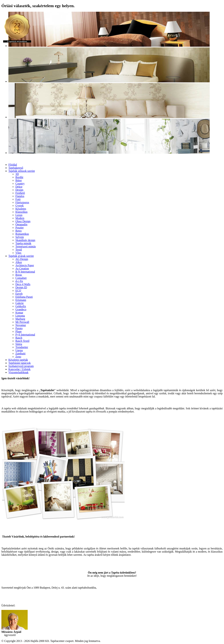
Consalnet (21, 278)
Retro (19, 231)
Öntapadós (21, 224)
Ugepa (19, 350)
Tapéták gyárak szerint (21, 256)
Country (20, 184)
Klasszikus (21, 212)
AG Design (22, 259)
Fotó (18, 199)
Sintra (19, 344)
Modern (20, 218)
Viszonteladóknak (18, 372)
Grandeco (21, 309)
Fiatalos (20, 196)
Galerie (20, 303)
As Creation (22, 268)
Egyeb (19, 294)
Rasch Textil (22, 341)
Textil (19, 250)
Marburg (20, 319)
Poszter (20, 228)
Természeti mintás (26, 246)
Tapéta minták (23, 243)
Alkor (19, 262)
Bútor (19, 180)
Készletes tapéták (18, 360)
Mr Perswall (22, 322)
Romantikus (22, 234)
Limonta (20, 316)
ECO (18, 291)
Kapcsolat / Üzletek (19, 369)
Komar (19, 313)
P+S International (25, 335)
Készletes (21, 209)
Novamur (21, 325)
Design (19, 190)
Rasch (19, 338)
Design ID (21, 287)
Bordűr (19, 177)
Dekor (19, 187)
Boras (19, 275)
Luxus (19, 215)
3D (17, 174)
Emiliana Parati (24, 297)
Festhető (20, 193)
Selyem (20, 237)
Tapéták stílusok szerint (22, 171)
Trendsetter (22, 347)
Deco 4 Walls (23, 284)
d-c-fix (19, 281)
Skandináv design (25, 240)
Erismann (21, 300)
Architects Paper (25, 265)
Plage (19, 331)
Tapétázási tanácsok (20, 363)
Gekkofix (21, 306)
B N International (25, 272)
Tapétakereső (16, 168)
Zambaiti (20, 353)
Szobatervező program (21, 366)
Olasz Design (23, 221)
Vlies (18, 253)
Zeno (18, 357)
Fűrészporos (22, 202)
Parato (19, 328)
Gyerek (20, 206)
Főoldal (13, 165)
